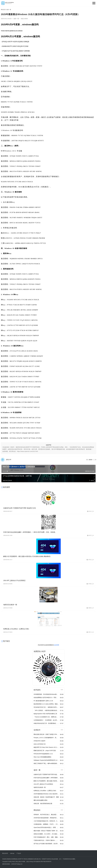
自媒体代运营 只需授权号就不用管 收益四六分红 (20, 508)
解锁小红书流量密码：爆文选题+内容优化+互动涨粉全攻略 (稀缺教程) (27, 556)
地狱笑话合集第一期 (10, 605)
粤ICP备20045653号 (46, 862)
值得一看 (16, 19)
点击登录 (56, 645)
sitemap (12, 853)
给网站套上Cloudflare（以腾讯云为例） (17, 629)
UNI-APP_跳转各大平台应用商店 (14, 581)
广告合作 (19, 853)
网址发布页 (5, 853)
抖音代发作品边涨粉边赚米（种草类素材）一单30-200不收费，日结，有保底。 (30, 532)
